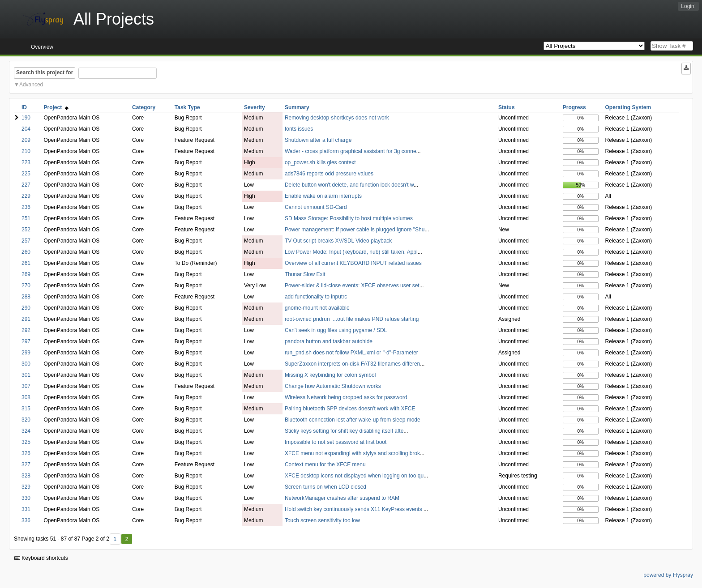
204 (26, 129)
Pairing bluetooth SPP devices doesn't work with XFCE (350, 409)
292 (26, 330)
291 (26, 319)
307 (26, 386)
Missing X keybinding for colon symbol (330, 375)
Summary (297, 107)
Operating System (628, 107)
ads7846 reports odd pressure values (329, 174)
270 (26, 285)
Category (144, 107)
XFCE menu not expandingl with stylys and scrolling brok (352, 453)
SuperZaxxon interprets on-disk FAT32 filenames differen (352, 364)
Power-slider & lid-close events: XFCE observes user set (352, 285)
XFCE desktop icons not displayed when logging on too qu (354, 476)
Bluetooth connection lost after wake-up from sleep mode (353, 420)
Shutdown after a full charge (318, 140)
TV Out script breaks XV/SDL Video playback (338, 241)
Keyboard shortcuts (41, 558)
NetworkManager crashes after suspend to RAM (342, 498)
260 (26, 252)
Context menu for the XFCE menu (325, 464)
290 (26, 308)
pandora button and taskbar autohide (329, 341)
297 (26, 341)
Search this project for (45, 72)
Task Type (187, 107)
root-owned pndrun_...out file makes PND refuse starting (352, 319)
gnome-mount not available (317, 308)
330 (26, 498)
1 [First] (115, 539)
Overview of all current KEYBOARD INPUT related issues (353, 263)
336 (26, 520)
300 (26, 364)
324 (26, 431)
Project (56, 107)
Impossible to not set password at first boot (336, 442)
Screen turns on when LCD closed (325, 487)
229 (26, 196)
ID (24, 107)
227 (26, 185)
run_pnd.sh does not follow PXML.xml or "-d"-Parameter (351, 353)
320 (26, 420)
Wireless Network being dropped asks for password (346, 397)
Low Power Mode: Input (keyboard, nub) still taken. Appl (351, 252)
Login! (688, 6)
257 (26, 241)
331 (26, 509)
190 (26, 118)
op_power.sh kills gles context (320, 162)
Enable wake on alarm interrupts (323, 196)
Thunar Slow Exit (305, 274)
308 (26, 397)
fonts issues (299, 129)
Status (507, 107)
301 (26, 375)
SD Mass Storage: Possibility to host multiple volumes (349, 218)
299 (26, 353)
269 (26, 274)
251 (26, 218)
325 (26, 442)
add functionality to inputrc (316, 297)
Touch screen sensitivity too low (322, 520)
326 (26, 453)
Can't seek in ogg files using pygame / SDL (336, 330)
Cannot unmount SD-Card (316, 207)
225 (26, 174)
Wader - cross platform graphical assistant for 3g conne (351, 151)
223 (26, 162)
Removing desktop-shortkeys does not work (337, 118)
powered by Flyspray (668, 575)
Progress (574, 107)
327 (26, 464)
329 (26, 487)
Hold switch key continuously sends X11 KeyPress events (354, 509)
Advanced (31, 85)
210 (26, 151)
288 (26, 297)
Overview (42, 47)
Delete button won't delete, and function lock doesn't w (349, 185)
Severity (255, 107)
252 (26, 230)
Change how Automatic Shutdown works (333, 386)
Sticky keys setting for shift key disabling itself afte (344, 431)
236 (26, 207)
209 (26, 140)
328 (26, 476)
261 (26, 263)
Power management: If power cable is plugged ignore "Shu (355, 230)
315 (26, 409)
